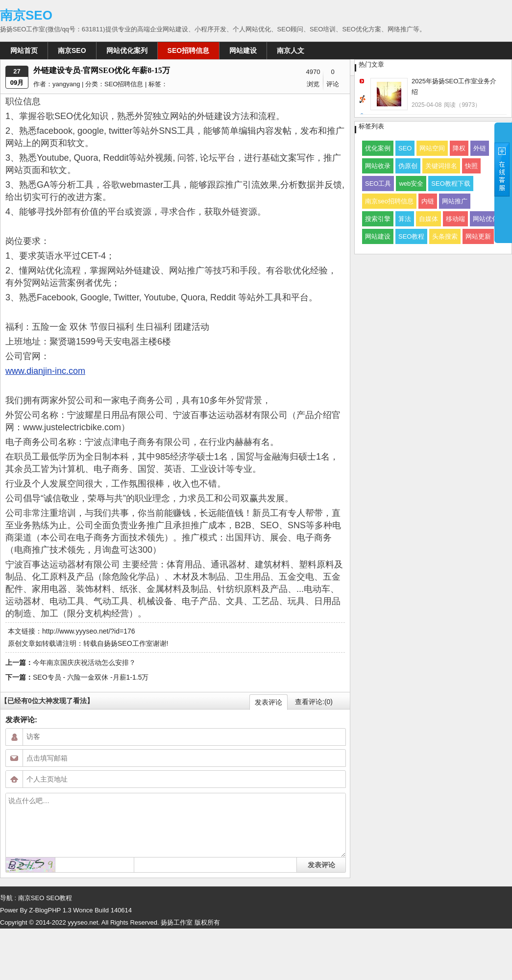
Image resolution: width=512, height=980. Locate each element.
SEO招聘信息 (189, 50)
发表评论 (268, 702)
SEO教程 (411, 236)
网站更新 (478, 236)
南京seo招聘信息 (389, 201)
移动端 (455, 219)
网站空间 (432, 148)
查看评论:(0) (314, 702)
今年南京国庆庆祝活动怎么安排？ (84, 662)
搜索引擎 (378, 219)
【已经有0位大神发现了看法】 (47, 701)
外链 (480, 148)
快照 (471, 166)
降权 (459, 148)
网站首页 (24, 50)
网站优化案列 (127, 50)
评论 (333, 84)
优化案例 (378, 148)
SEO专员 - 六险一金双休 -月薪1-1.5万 (91, 677)
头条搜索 (445, 236)
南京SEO (26, 15)
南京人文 (291, 50)
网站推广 (455, 201)
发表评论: (21, 720)
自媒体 (428, 219)
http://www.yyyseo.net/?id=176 (89, 631)
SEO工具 (378, 184)
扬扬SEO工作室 (128, 643)
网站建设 (243, 50)
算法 (405, 219)
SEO (405, 148)
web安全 (411, 184)
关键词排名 (441, 166)
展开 (503, 182)
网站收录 (378, 166)
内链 (428, 201)
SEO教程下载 (451, 184)
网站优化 (486, 219)
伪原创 (408, 166)
